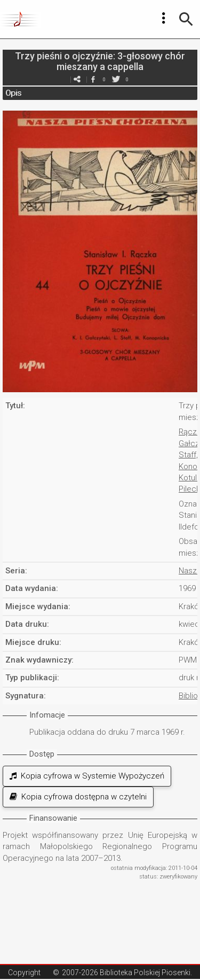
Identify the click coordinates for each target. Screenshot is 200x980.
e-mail (77, 79)
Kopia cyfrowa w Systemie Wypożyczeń (87, 776)
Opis (13, 93)
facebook (93, 79)
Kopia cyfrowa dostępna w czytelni (78, 797)
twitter (116, 79)
